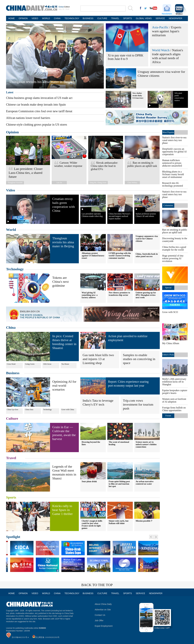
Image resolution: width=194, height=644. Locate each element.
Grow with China (68, 410)
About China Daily (103, 604)
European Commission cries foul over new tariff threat (39, 111)
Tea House (65, 364)
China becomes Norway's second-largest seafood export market (120, 216)
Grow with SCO (170, 312)
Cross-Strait (11, 364)
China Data (29, 410)
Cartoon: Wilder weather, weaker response (68, 164)
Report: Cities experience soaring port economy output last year (128, 384)
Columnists (168, 205)
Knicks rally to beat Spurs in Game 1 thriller (62, 510)
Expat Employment (104, 626)
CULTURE (102, 18)
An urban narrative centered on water (145, 483)
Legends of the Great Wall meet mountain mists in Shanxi (64, 472)
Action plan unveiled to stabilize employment (128, 338)
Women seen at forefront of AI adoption (174, 400)
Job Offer (99, 620)
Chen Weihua (132, 183)
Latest (10, 92)
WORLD (46, 18)
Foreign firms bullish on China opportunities (174, 409)
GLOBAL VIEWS (144, 18)
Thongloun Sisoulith (15, 183)
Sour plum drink (89, 481)
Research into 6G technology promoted (172, 184)
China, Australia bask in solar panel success (147, 255)
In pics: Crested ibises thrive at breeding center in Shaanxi (64, 342)
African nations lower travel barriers (28, 118)
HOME (12, 18)
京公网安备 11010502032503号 (47, 637)
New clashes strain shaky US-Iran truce (138, 96)
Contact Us (100, 615)
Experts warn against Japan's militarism (167, 31)
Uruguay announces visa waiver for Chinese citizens (147, 239)
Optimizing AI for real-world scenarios (64, 385)
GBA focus (47, 364)
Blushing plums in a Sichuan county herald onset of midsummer (173, 174)
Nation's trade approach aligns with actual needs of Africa (168, 56)
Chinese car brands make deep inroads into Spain (36, 105)
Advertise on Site (103, 610)
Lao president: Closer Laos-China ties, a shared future (26, 173)
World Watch (161, 50)
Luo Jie (59, 183)
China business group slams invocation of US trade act (39, 98)
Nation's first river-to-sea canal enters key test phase (174, 140)
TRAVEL (115, 18)
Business (13, 373)
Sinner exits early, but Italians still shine (119, 522)
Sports (11, 497)
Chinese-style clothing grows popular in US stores (37, 125)
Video (11, 190)
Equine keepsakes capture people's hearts (175, 392)
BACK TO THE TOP (97, 585)
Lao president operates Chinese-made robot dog (92, 215)
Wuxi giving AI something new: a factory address (90, 295)
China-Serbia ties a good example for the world (174, 248)
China (11, 327)
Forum (168, 416)
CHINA (57, 18)
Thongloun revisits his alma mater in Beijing (42, 82)
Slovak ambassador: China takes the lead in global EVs (104, 166)
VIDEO (35, 18)
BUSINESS (88, 18)
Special (168, 288)
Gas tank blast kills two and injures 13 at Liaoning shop (98, 359)
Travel (11, 458)
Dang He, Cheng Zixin (98, 183)
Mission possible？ (144, 521)
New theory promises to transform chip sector (119, 294)
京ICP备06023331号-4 (20, 637)
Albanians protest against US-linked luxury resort (93, 256)
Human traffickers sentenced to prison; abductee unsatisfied (172, 163)
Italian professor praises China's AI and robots (146, 215)
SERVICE (160, 18)
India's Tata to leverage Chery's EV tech (98, 402)
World (11, 230)
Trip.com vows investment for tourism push (138, 404)
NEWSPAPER (175, 18)
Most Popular (168, 132)
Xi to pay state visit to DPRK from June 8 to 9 (125, 57)
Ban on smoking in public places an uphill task (142, 164)
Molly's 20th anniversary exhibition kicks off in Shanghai (174, 382)
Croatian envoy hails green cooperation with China (64, 205)
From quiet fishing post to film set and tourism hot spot (119, 484)
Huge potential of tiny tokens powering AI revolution (173, 258)
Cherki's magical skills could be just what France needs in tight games (92, 525)
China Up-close (13, 410)
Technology (15, 269)
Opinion (12, 132)
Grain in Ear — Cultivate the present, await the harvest (64, 433)
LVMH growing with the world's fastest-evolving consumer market (120, 256)
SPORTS (128, 18)
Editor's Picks (168, 355)
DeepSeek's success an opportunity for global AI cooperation (174, 152)
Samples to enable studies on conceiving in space (139, 359)
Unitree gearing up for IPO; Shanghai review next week (146, 295)
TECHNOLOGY (72, 18)
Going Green (30, 364)
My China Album (171, 343)
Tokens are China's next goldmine (60, 282)
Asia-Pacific (160, 27)
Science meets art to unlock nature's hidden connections (146, 444)
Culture (12, 418)
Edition (64, 7)
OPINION (23, 18)
